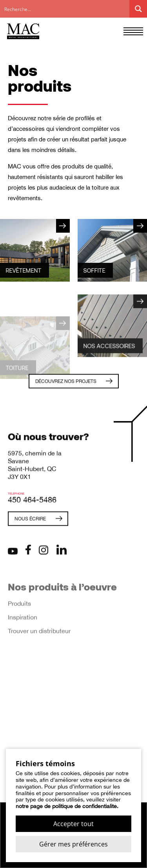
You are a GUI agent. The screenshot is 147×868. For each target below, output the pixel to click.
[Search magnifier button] (138, 9)
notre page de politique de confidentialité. (67, 806)
